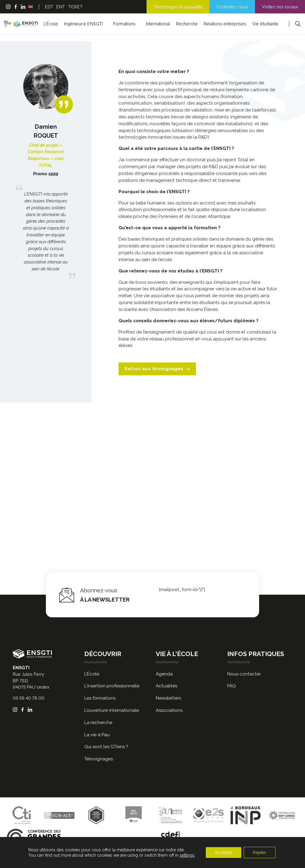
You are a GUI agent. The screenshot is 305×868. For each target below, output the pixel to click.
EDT (49, 7)
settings (187, 855)
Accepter (224, 852)
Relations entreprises (225, 24)
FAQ (232, 686)
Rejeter (260, 852)
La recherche (98, 723)
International (158, 24)
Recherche (187, 24)
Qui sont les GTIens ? (106, 747)
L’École (51, 24)
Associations (169, 710)
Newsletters (168, 698)
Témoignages (99, 759)
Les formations (100, 698)
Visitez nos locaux (280, 7)
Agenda (164, 674)
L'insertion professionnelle (112, 686)
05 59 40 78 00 (29, 698)
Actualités (166, 686)
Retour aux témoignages (157, 369)
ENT (61, 7)
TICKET (75, 7)
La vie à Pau (97, 735)
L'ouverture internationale (112, 710)
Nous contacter (244, 674)
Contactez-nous (232, 7)
